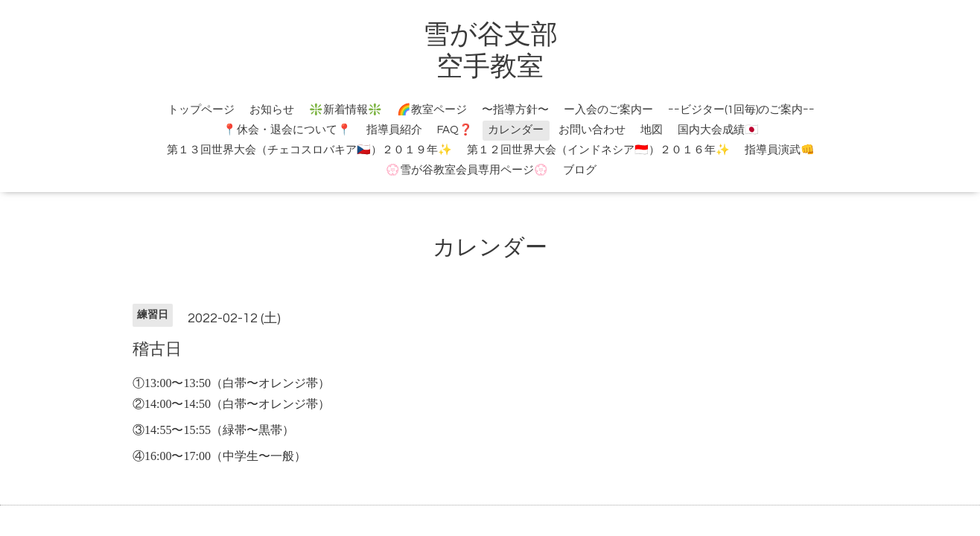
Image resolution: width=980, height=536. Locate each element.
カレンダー (516, 130)
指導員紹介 (394, 130)
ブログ (580, 170)
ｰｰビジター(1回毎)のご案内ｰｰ (741, 110)
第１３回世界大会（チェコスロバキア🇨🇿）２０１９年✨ (309, 150)
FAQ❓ (455, 130)
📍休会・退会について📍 (287, 130)
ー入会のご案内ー (608, 110)
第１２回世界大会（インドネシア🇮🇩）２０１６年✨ (598, 150)
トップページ (201, 110)
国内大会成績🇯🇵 (718, 130)
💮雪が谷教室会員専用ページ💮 (467, 170)
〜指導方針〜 (515, 110)
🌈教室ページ (432, 110)
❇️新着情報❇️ (346, 110)
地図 (652, 130)
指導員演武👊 (780, 150)
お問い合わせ (592, 130)
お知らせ (272, 110)
